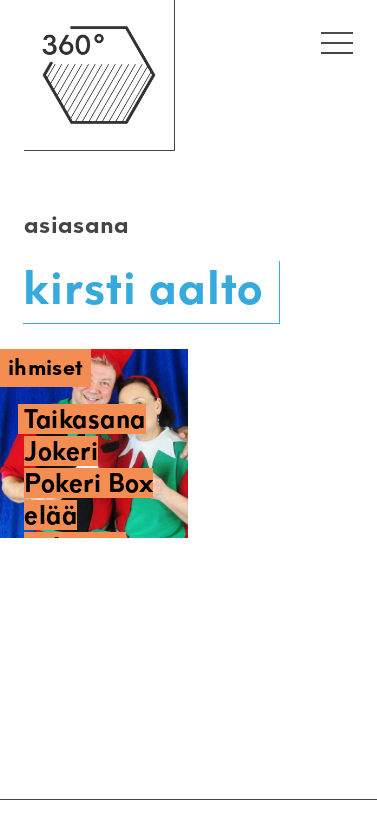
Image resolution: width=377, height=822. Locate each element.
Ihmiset (45, 367)
